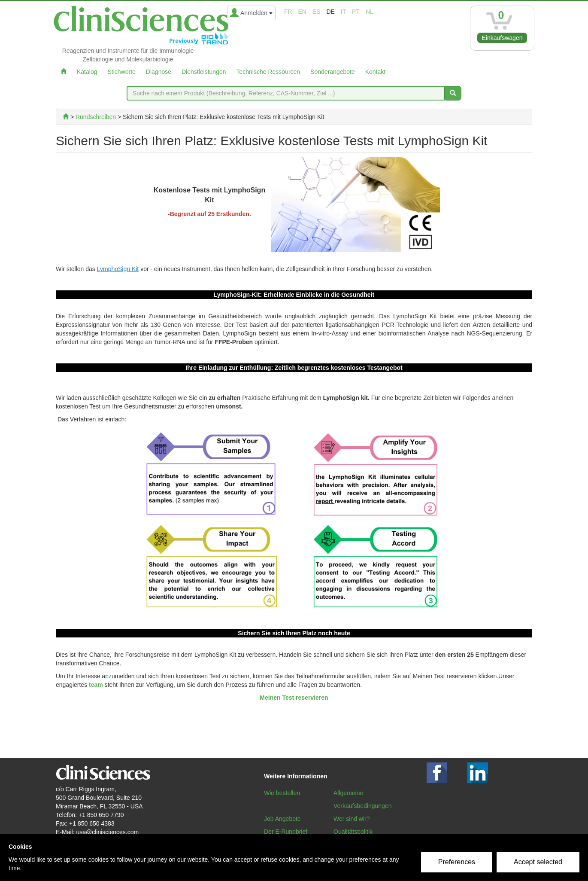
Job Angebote (282, 819)
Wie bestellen (282, 793)
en (302, 12)
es (317, 12)
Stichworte (121, 72)
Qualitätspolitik (353, 832)
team (96, 685)
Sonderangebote (333, 72)
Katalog (87, 72)
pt (356, 12)
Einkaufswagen (502, 38)
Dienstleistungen (204, 72)
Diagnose (159, 72)
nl (370, 12)
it (343, 12)
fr (288, 12)
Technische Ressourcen (268, 72)
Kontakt (375, 72)
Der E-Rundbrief (286, 832)
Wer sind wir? (352, 819)
